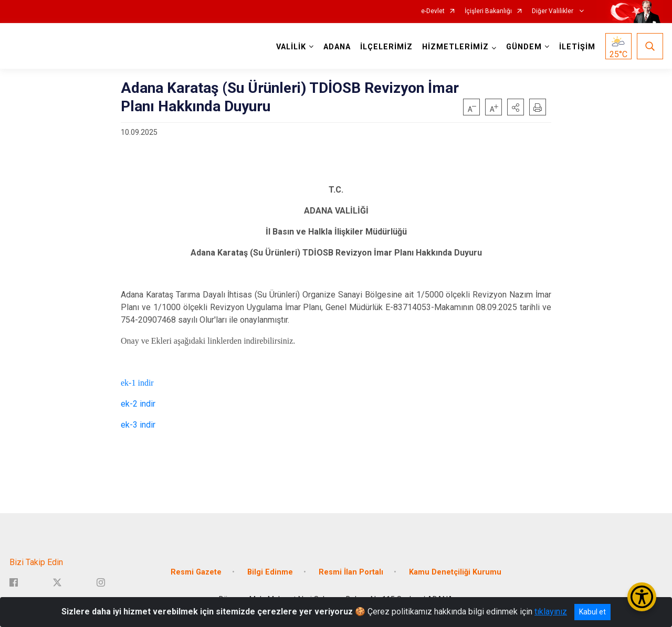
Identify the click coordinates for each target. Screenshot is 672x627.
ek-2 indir (138, 404)
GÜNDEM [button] (524, 47)
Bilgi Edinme (270, 572)
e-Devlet (433, 11)
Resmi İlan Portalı (351, 572)
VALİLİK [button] (291, 47)
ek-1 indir (137, 383)
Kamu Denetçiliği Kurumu (455, 572)
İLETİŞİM (577, 47)
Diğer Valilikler (553, 11)
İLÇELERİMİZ (386, 47)
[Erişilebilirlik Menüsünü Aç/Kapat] (642, 597)
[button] (516, 107)
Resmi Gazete (196, 572)
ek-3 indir (138, 425)
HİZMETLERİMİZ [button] (455, 47)
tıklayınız (551, 612)
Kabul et (592, 612)
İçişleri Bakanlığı (488, 11)
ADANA (337, 47)
